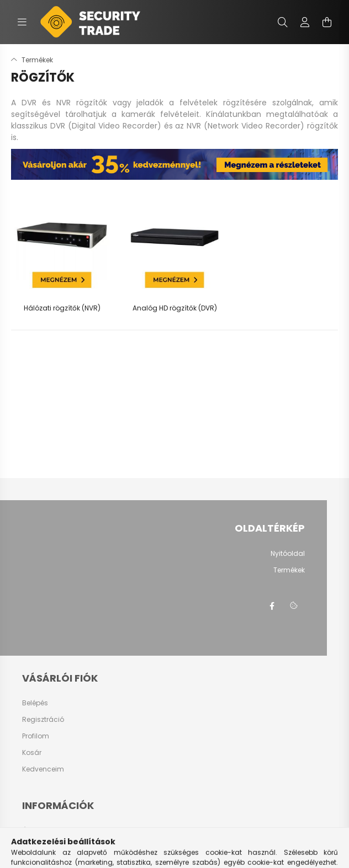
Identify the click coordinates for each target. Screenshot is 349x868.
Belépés (35, 703)
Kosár (32, 753)
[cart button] (327, 22)
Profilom (36, 736)
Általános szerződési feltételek (72, 831)
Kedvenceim (43, 769)
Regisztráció (43, 720)
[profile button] (305, 22)
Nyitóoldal (288, 554)
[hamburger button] (22, 22)
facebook (272, 606)
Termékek (289, 570)
